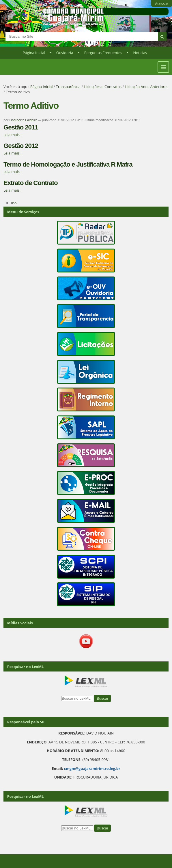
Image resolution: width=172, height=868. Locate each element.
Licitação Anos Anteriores (146, 87)
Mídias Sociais (20, 623)
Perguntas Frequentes (103, 53)
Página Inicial (34, 53)
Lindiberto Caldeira (23, 120)
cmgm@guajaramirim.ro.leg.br (92, 768)
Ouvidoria (65, 53)
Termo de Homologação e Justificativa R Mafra (68, 164)
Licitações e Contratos (103, 87)
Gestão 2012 (21, 146)
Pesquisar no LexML (26, 667)
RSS (14, 203)
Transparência (68, 87)
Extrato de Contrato (31, 183)
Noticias (140, 53)
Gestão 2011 (21, 127)
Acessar (162, 3)
